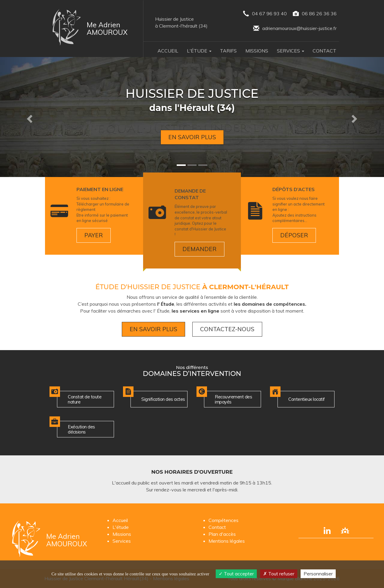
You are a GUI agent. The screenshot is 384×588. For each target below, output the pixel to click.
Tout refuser (279, 574)
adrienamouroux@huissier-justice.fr (295, 29)
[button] (29, 117)
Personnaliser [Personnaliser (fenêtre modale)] (318, 574)
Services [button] (291, 51)
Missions (257, 51)
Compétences (223, 520)
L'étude (121, 527)
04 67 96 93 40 (265, 14)
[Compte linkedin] (327, 530)
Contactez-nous (227, 329)
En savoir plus (153, 329)
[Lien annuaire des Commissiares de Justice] (345, 530)
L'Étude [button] (199, 51)
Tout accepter (236, 574)
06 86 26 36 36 (315, 14)
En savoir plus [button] (192, 137)
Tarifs (228, 51)
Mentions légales (227, 541)
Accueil (168, 51)
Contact (324, 51)
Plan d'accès (222, 534)
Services (122, 541)
